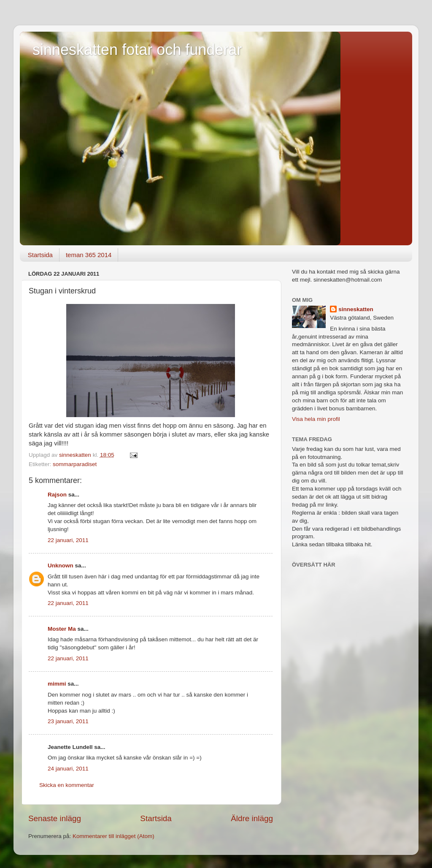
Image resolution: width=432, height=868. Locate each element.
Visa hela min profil (316, 419)
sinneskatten (356, 309)
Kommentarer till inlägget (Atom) (113, 836)
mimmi (57, 684)
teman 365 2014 (89, 255)
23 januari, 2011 (68, 721)
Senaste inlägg (55, 818)
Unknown (61, 566)
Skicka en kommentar (67, 785)
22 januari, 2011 (68, 540)
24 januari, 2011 (68, 769)
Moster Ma (62, 629)
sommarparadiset (75, 464)
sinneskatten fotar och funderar (137, 50)
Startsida (40, 255)
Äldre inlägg (252, 818)
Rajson (57, 495)
